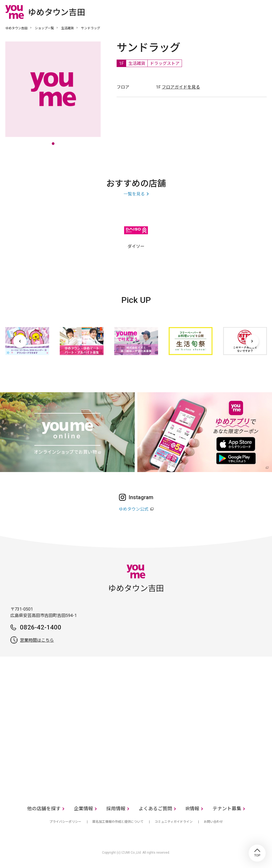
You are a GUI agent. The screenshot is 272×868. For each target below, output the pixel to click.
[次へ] (252, 341)
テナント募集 (227, 809)
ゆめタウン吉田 (16, 28)
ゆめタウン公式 (134, 509)
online (247, 12)
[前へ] (20, 341)
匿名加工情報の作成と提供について (118, 822)
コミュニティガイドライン (174, 822)
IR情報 (192, 809)
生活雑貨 (67, 28)
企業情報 (83, 809)
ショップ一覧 (44, 28)
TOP (257, 853)
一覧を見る (134, 194)
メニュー (263, 12)
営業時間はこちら (37, 640)
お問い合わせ (213, 822)
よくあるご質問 (155, 809)
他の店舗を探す (44, 809)
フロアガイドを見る (181, 87)
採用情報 (116, 809)
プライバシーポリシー (65, 822)
